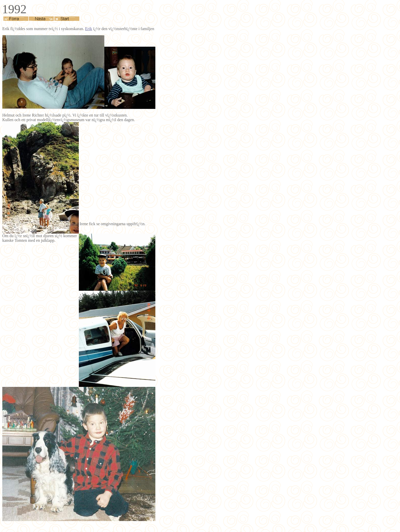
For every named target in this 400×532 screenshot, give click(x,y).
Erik (89, 29)
